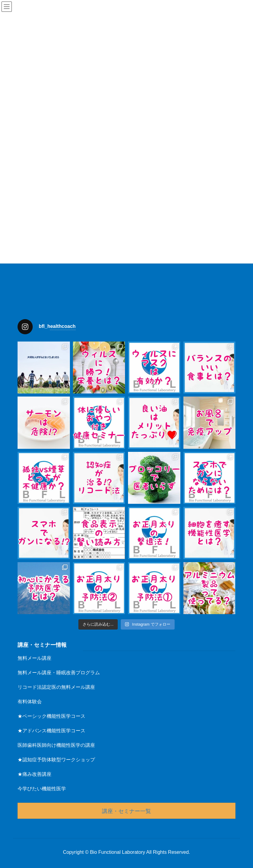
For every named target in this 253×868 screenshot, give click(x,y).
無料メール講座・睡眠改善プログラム (59, 673)
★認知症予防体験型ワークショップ (56, 760)
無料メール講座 (34, 658)
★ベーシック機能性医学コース (51, 716)
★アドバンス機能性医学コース (51, 731)
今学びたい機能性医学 (42, 789)
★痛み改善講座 (34, 774)
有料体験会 (30, 702)
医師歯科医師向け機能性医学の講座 (56, 745)
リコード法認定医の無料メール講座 (56, 687)
